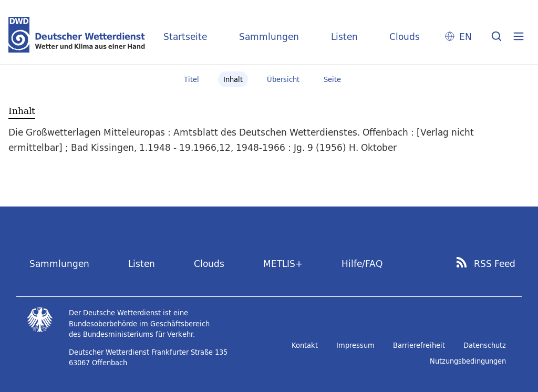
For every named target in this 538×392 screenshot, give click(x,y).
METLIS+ (283, 264)
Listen (344, 37)
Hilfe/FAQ (362, 264)
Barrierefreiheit (419, 345)
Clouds (405, 37)
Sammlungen (269, 37)
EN (465, 37)
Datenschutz (485, 345)
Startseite (185, 37)
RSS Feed (495, 264)
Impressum (355, 345)
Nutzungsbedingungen (468, 361)
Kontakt (305, 345)
